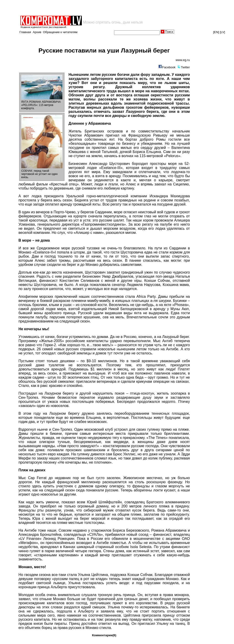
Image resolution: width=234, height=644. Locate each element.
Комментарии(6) (104, 635)
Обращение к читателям (60, 32)
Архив (37, 32)
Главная (25, 32)
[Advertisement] (73, 8)
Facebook (169, 67)
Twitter (185, 67)
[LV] (222, 32)
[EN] (216, 32)
